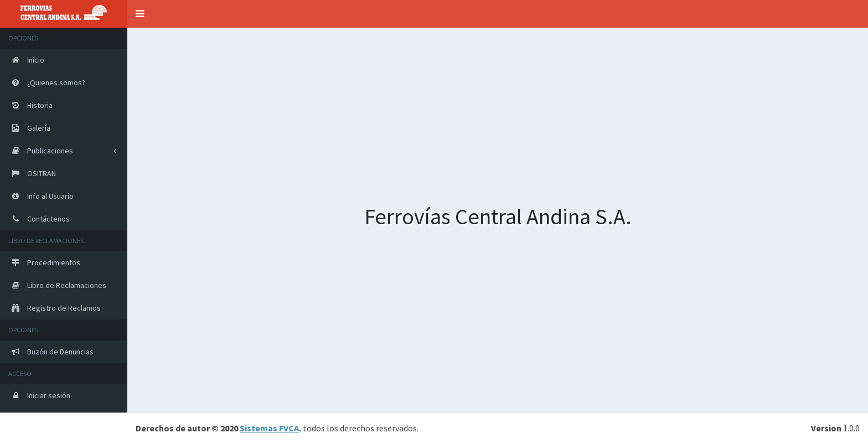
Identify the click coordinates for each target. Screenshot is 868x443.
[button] (140, 14)
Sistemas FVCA (269, 428)
